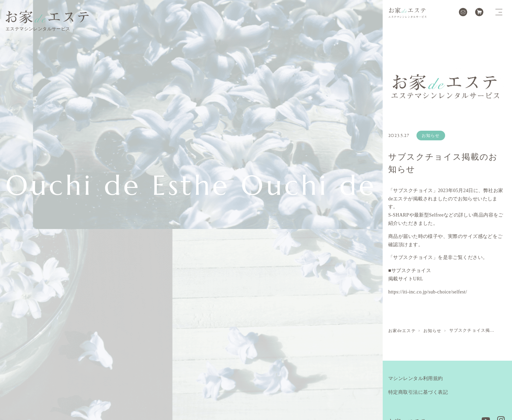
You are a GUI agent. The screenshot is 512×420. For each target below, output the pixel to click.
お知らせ (431, 136)
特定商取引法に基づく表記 (418, 392)
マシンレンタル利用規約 (416, 378)
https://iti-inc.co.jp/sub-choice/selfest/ (428, 292)
